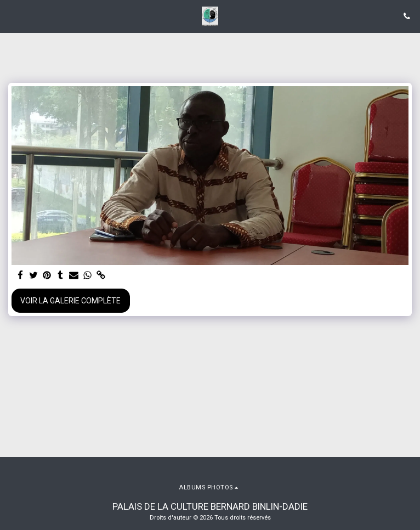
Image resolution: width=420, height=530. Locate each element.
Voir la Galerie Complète (70, 301)
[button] (12, 16)
